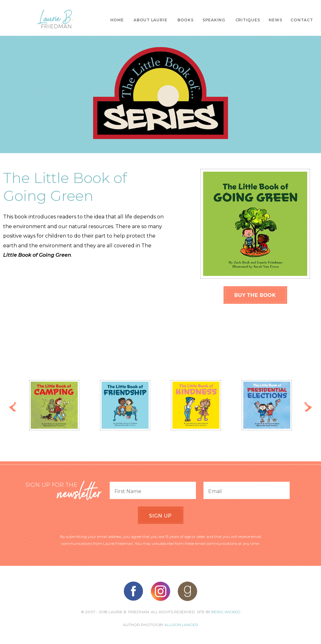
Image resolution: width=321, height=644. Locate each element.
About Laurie (150, 20)
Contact (302, 20)
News (275, 20)
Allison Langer (181, 625)
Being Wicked (226, 612)
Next (308, 407)
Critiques (248, 20)
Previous (13, 407)
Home (117, 20)
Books (186, 20)
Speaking (214, 20)
